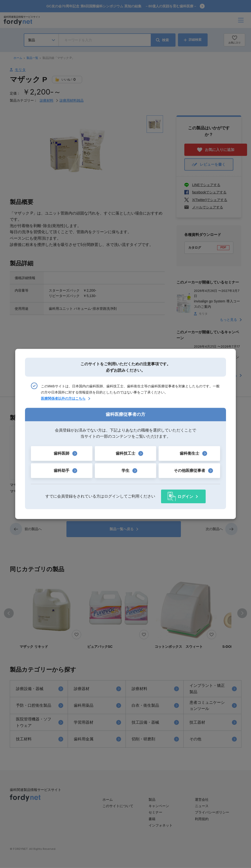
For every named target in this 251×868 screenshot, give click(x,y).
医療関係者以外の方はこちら (63, 399)
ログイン (185, 496)
